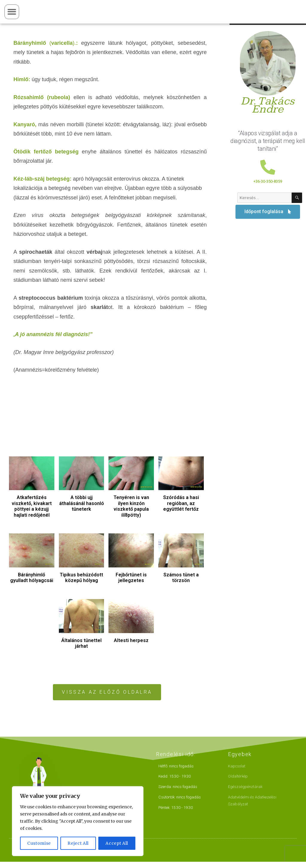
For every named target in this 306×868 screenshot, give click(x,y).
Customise (39, 843)
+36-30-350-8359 (268, 181)
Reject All (78, 843)
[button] (12, 12)
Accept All (117, 843)
